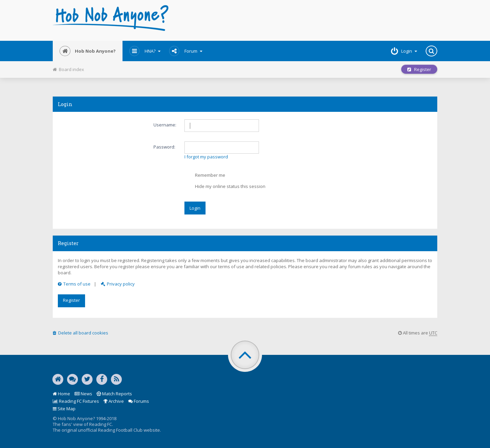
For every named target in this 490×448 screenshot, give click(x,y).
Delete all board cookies (80, 333)
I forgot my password (206, 157)
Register (419, 69)
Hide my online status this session (225, 187)
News (83, 394)
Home (61, 394)
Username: (165, 125)
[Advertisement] (310, 20)
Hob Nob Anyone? (88, 51)
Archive (114, 401)
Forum (186, 51)
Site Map (64, 409)
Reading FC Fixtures (76, 401)
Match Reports (114, 394)
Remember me (205, 176)
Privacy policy (118, 284)
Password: (164, 147)
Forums (139, 401)
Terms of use (74, 284)
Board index (68, 69)
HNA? (145, 51)
